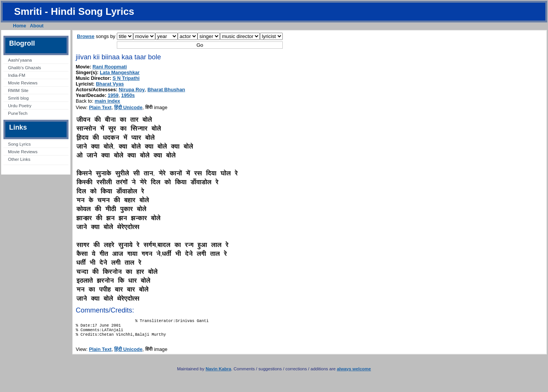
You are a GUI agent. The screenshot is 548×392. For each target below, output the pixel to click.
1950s (128, 95)
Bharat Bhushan (166, 90)
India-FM (17, 75)
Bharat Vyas (110, 84)
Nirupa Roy (132, 90)
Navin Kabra (218, 373)
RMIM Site (18, 90)
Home (20, 26)
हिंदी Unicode (128, 107)
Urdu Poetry (20, 106)
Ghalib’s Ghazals (25, 68)
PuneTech (18, 113)
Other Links (19, 159)
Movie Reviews (23, 83)
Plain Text (100, 107)
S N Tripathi (126, 78)
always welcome (354, 373)
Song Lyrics (19, 144)
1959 (113, 95)
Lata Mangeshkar (120, 72)
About (37, 26)
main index (108, 101)
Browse (86, 36)
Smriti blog (18, 98)
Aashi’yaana (20, 60)
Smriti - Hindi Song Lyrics (74, 11)
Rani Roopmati (110, 67)
